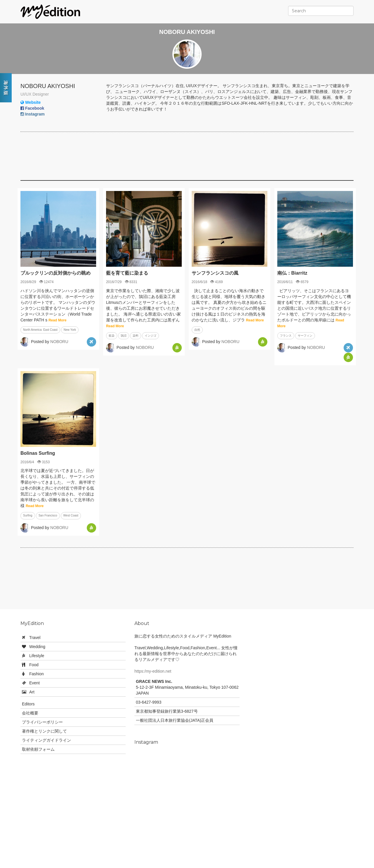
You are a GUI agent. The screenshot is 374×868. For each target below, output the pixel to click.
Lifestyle (37, 656)
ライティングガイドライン (46, 740)
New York (70, 330)
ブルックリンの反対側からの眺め (56, 273)
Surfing (28, 515)
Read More (57, 320)
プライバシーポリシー (42, 722)
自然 (197, 330)
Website (31, 102)
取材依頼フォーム (38, 749)
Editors (28, 704)
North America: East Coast (40, 330)
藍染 (112, 336)
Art (32, 692)
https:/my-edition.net (153, 671)
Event (34, 683)
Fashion (37, 674)
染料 (136, 336)
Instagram (33, 114)
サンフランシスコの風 (215, 273)
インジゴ (150, 336)
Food (34, 665)
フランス (286, 336)
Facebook (32, 108)
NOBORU (59, 342)
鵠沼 (124, 336)
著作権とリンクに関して (44, 731)
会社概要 (30, 713)
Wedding (37, 647)
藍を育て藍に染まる (127, 273)
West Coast (71, 515)
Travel (35, 638)
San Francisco (48, 515)
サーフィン (305, 336)
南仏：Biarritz (292, 273)
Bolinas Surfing (38, 453)
